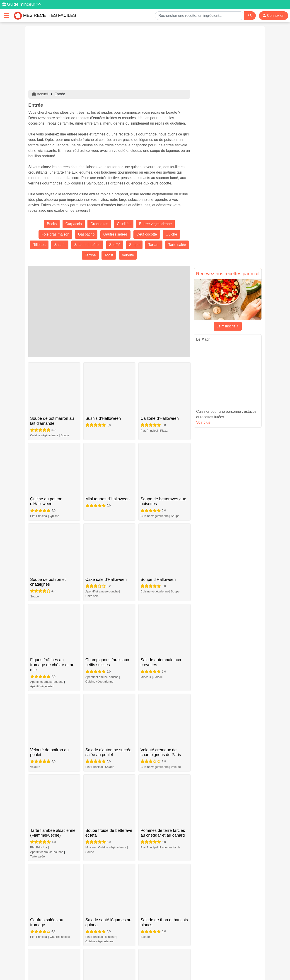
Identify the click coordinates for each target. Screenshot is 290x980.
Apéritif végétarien (42, 523)
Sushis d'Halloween (103, 372)
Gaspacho (86, 234)
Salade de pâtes (87, 245)
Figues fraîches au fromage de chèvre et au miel (52, 502)
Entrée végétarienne (155, 224)
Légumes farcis (170, 603)
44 (138, 919)
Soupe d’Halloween (158, 452)
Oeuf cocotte (147, 234)
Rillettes (39, 245)
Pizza (164, 384)
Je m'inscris (228, 326)
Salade (60, 245)
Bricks (52, 224)
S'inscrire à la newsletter (189, 967)
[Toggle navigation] (6, 16)
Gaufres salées (116, 234)
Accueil (40, 94)
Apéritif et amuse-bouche (102, 464)
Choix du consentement (149, 967)
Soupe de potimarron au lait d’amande (52, 380)
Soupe (134, 245)
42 (118, 919)
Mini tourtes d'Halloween (108, 412)
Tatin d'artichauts (101, 842)
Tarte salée (177, 245)
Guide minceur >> (24, 4)
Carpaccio (74, 224)
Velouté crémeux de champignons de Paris (161, 548)
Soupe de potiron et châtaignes (48, 460)
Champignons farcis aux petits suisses (107, 499)
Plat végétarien (150, 824)
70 (176, 919)
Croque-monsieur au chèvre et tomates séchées (159, 723)
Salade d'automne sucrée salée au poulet (109, 548)
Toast (109, 255)
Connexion (274, 16)
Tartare (154, 245)
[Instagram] (163, 954)
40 (99, 919)
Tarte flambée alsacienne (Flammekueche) (53, 588)
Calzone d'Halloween (160, 372)
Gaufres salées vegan (105, 713)
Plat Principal (149, 384)
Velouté (128, 255)
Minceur (146, 514)
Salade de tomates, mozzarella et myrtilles (161, 681)
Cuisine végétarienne (44, 395)
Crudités (124, 224)
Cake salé (92, 468)
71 (185, 919)
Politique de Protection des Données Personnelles (219, 962)
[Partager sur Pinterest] (128, 954)
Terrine (90, 255)
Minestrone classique (160, 842)
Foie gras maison (55, 234)
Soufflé (115, 245)
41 (109, 919)
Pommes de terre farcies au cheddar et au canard (163, 588)
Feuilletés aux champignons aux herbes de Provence (108, 887)
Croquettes (99, 224)
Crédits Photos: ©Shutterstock (105, 967)
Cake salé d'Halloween (106, 452)
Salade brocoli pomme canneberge (106, 805)
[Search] (250, 16)
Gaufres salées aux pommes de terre (48, 681)
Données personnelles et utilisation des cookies (64, 962)
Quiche (171, 234)
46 (157, 919)
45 (147, 919)
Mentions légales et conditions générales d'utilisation (140, 962)
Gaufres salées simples (107, 673)
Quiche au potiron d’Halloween (46, 420)
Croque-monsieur (172, 740)
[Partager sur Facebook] (145, 954)
